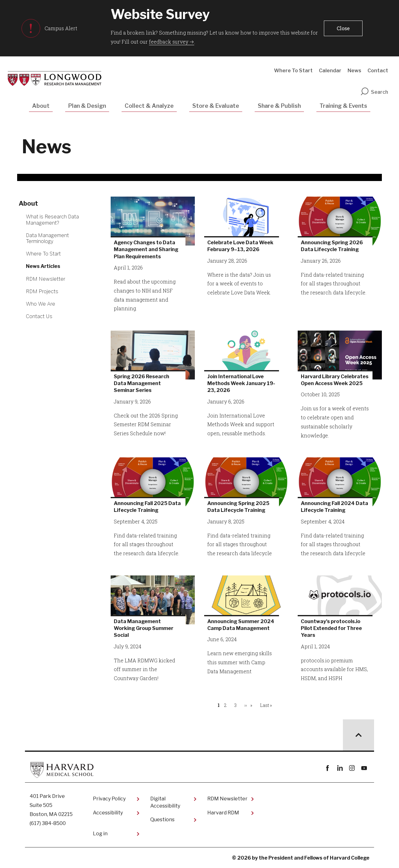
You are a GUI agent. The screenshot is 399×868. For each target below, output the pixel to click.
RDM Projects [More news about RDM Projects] (42, 291)
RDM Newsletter (227, 799)
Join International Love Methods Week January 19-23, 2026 (241, 384)
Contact (378, 71)
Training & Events (343, 106)
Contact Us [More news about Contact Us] (39, 316)
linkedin (340, 768)
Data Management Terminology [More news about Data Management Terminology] (47, 238)
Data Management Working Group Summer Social (144, 628)
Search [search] (374, 92)
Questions (162, 820)
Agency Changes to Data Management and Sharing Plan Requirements (146, 250)
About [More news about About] (28, 203)
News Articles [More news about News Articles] (43, 266)
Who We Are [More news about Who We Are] (41, 304)
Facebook (327, 768)
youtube (364, 768)
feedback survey (169, 42)
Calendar (330, 71)
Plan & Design (87, 106)
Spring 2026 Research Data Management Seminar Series (142, 384)
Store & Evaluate (216, 106)
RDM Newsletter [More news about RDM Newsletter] (46, 279)
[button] (343, 28)
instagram (352, 768)
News (354, 71)
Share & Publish (279, 106)
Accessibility (108, 813)
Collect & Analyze (149, 106)
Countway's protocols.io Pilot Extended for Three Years (331, 628)
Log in (100, 834)
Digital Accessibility (165, 802)
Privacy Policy (109, 799)
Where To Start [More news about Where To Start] (43, 254)
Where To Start (293, 71)
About (41, 106)
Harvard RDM (223, 813)
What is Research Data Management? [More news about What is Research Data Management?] (52, 220)
